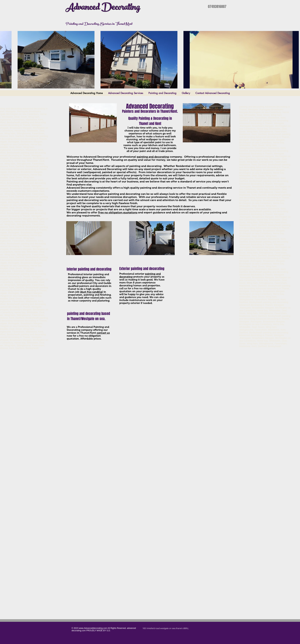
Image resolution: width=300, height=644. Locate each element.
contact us (103, 333)
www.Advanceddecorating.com (93, 628)
